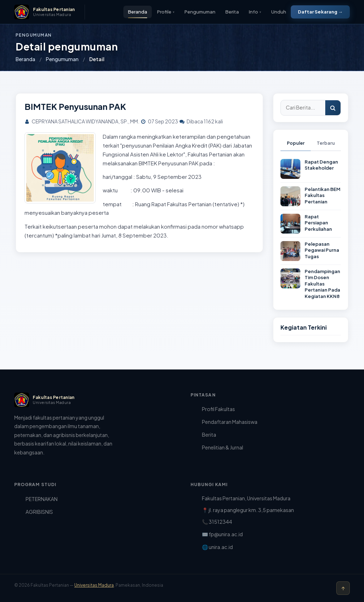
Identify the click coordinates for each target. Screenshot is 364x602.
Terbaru (326, 143)
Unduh (279, 12)
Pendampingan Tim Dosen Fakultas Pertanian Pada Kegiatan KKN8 (322, 284)
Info (255, 12)
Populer (296, 143)
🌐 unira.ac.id (217, 547)
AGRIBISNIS (39, 512)
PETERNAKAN (42, 499)
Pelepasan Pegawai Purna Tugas (322, 250)
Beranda (138, 12)
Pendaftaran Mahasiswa (230, 422)
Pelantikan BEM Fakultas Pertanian (323, 195)
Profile (166, 12)
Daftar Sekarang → (320, 12)
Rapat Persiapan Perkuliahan (318, 223)
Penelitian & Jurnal (223, 447)
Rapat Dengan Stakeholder (321, 165)
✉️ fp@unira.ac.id (222, 534)
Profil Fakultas (218, 409)
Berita (232, 12)
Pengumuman (200, 12)
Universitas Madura (94, 585)
